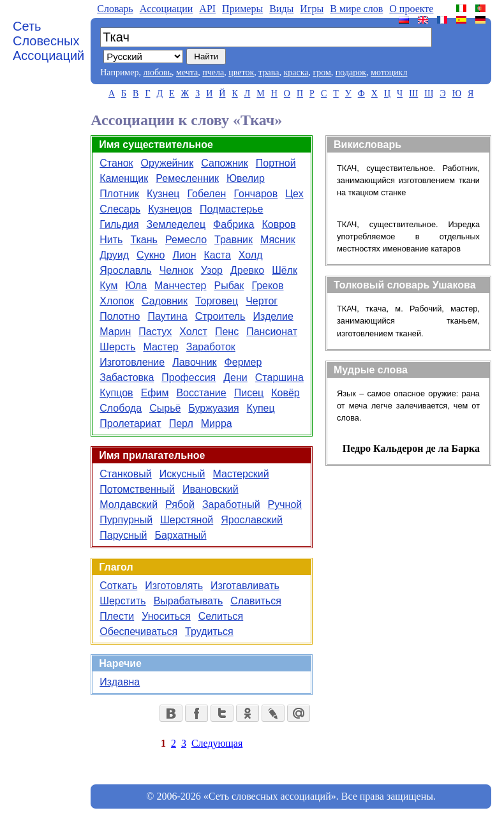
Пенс (227, 332)
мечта (187, 72)
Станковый (125, 474)
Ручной (285, 505)
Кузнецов (170, 209)
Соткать (118, 586)
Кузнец (163, 194)
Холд (251, 255)
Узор (212, 270)
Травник (233, 240)
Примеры (242, 9)
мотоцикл (389, 72)
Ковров (278, 224)
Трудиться (209, 632)
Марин (115, 332)
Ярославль (125, 270)
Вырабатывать (189, 601)
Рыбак (229, 286)
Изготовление (132, 362)
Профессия (189, 378)
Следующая (217, 743)
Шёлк (285, 270)
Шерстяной (187, 520)
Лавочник (194, 362)
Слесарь (120, 209)
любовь (157, 72)
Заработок (211, 347)
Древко (247, 270)
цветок (241, 72)
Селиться (221, 616)
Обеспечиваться (138, 632)
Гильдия (119, 224)
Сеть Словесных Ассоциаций (48, 41)
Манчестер (180, 286)
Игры (312, 9)
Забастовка (127, 378)
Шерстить (122, 601)
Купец (261, 408)
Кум (108, 286)
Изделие (273, 316)
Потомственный (137, 489)
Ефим (155, 393)
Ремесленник (187, 178)
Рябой (180, 505)
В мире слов (356, 9)
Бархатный (180, 535)
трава (269, 72)
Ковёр (285, 393)
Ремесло (186, 240)
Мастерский (241, 474)
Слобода (121, 408)
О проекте (411, 9)
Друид (114, 255)
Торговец (217, 301)
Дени (235, 378)
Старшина (279, 378)
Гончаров (256, 194)
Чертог (262, 301)
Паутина (167, 316)
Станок (116, 163)
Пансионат (272, 332)
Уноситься (166, 616)
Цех (294, 194)
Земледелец (176, 224)
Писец (249, 393)
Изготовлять (174, 586)
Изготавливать (245, 586)
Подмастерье (231, 209)
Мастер (160, 347)
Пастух (155, 332)
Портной (276, 163)
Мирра (217, 423)
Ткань (144, 240)
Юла (136, 286)
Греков (267, 286)
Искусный (182, 474)
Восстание (201, 393)
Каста (218, 255)
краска (296, 72)
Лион (184, 255)
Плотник (119, 194)
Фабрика (233, 224)
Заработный (231, 505)
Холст (193, 332)
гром (322, 72)
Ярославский (252, 520)
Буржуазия (213, 408)
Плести (117, 616)
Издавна (120, 682)
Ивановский (211, 489)
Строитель (220, 316)
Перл (181, 423)
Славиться (256, 601)
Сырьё (165, 408)
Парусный (123, 535)
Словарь (115, 9)
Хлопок (117, 301)
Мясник (278, 240)
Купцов (116, 393)
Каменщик (124, 178)
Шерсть (117, 347)
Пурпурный (126, 520)
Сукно (151, 255)
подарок (351, 72)
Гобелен (206, 194)
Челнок (176, 270)
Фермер (243, 362)
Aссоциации (167, 9)
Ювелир (246, 178)
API (207, 9)
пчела (213, 72)
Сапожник (225, 163)
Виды (281, 9)
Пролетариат (130, 423)
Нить (111, 240)
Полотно (120, 316)
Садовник (165, 301)
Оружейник (167, 163)
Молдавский (129, 505)
